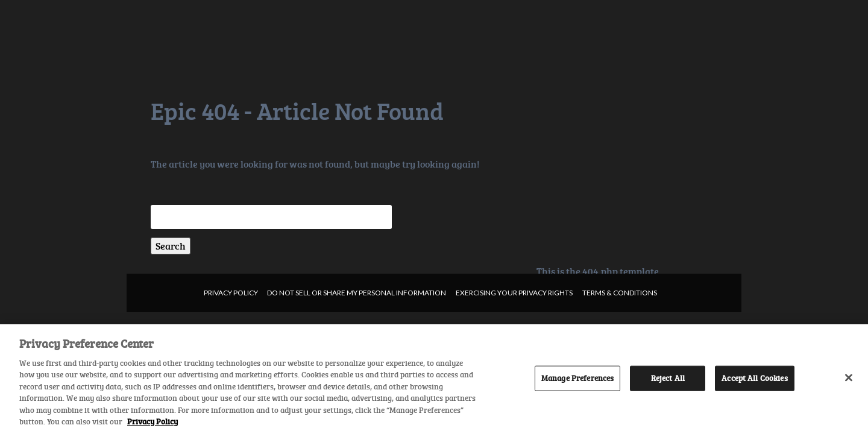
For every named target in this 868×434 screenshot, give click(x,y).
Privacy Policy (231, 293)
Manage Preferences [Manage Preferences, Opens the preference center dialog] (577, 378)
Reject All (668, 378)
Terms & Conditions (620, 293)
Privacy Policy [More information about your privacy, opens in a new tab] (153, 421)
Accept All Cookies (754, 378)
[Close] (849, 377)
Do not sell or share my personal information (357, 293)
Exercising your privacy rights (514, 293)
